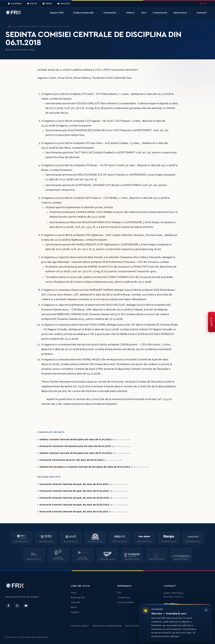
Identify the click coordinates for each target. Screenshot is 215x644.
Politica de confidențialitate (107, 626)
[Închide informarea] (206, 610)
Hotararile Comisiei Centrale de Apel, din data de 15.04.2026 (74, 484)
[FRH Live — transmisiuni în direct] (211, 322)
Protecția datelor (80, 626)
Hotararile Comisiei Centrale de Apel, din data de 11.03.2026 (74, 512)
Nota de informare (135, 626)
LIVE (204, 4)
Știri (144, 13)
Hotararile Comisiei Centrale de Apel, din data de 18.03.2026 (74, 505)
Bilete (32, 4)
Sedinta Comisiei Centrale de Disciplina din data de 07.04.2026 (76, 453)
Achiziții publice (126, 602)
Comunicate (160, 13)
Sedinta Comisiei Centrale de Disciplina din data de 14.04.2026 (75, 440)
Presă (47, 4)
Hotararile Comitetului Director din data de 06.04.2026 (71, 460)
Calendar (15, 4)
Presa (74, 593)
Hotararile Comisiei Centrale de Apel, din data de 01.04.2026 (74, 491)
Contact (202, 13)
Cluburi (131, 13)
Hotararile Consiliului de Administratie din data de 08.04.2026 (75, 446)
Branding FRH (78, 598)
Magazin (64, 4)
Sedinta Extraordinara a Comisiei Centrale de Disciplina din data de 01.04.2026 (85, 467)
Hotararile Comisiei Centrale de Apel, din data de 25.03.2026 (74, 498)
